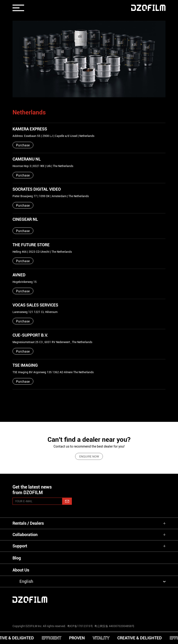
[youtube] (57, 612)
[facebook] (89, 612)
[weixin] (121, 612)
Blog (17, 558)
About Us (21, 570)
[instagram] (25, 612)
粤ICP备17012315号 (80, 626)
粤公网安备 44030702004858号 (114, 626)
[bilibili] (153, 612)
